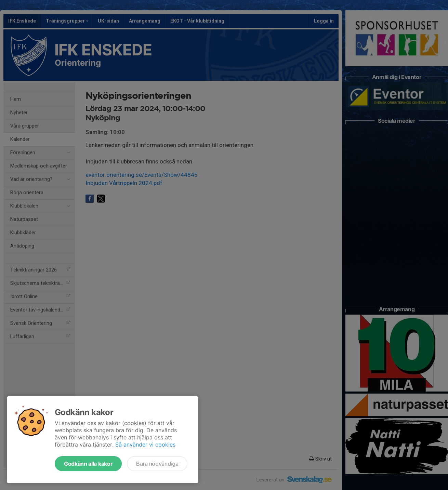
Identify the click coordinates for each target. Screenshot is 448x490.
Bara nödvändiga (157, 464)
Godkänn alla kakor (88, 464)
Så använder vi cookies (145, 445)
